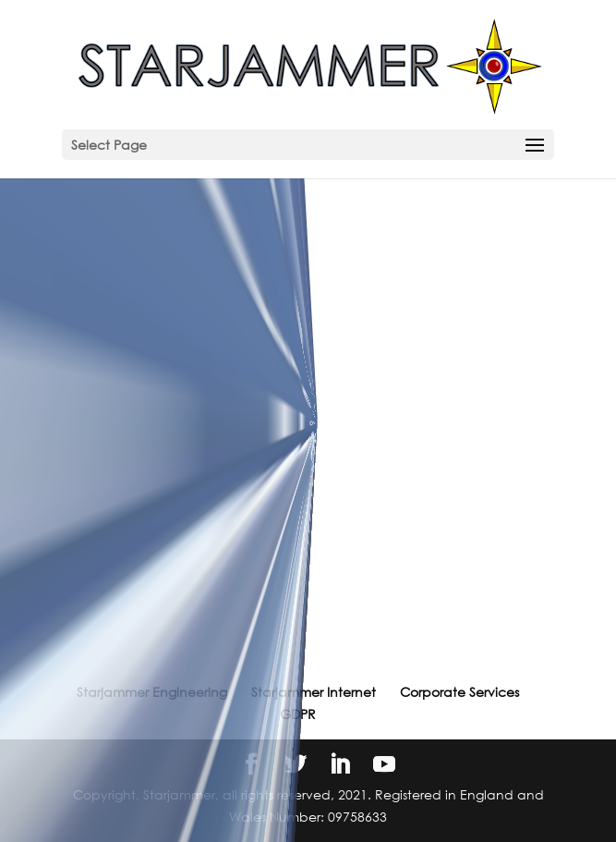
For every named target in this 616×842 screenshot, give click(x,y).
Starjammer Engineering (152, 692)
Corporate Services (459, 692)
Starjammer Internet (314, 692)
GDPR (298, 714)
